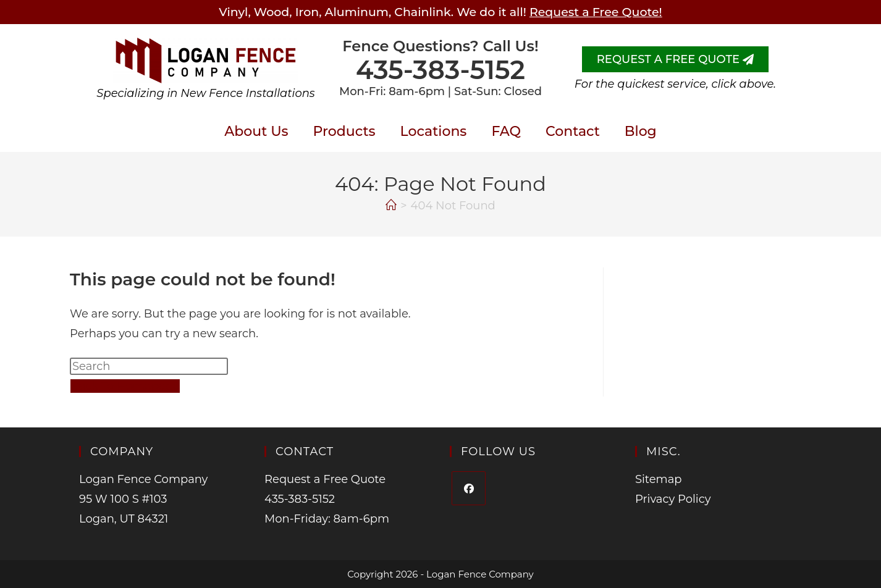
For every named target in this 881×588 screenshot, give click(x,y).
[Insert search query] (149, 366)
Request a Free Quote (325, 479)
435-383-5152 (440, 70)
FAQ (506, 131)
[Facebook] (469, 488)
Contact (573, 131)
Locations (434, 131)
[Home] (391, 206)
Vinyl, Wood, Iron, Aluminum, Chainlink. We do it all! (440, 12)
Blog (641, 131)
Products (344, 131)
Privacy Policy (673, 499)
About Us (256, 131)
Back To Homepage (125, 386)
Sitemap (659, 479)
